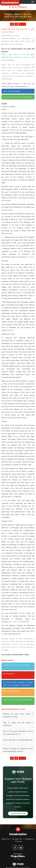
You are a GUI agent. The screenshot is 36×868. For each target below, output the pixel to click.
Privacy (19, 841)
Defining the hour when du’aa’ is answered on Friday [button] (18, 715)
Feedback (29, 839)
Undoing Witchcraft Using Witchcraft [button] (16, 665)
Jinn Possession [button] (9, 674)
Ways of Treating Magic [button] (12, 91)
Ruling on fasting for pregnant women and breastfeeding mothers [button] (18, 750)
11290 (14, 622)
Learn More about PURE (18, 813)
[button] (16, 24)
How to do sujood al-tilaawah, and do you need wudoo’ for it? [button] (18, 733)
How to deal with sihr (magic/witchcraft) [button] (18, 97)
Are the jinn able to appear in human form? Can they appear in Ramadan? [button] (18, 684)
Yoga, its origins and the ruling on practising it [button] (18, 724)
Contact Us (17, 839)
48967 (28, 622)
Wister (18, 859)
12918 (31, 257)
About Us (5, 839)
